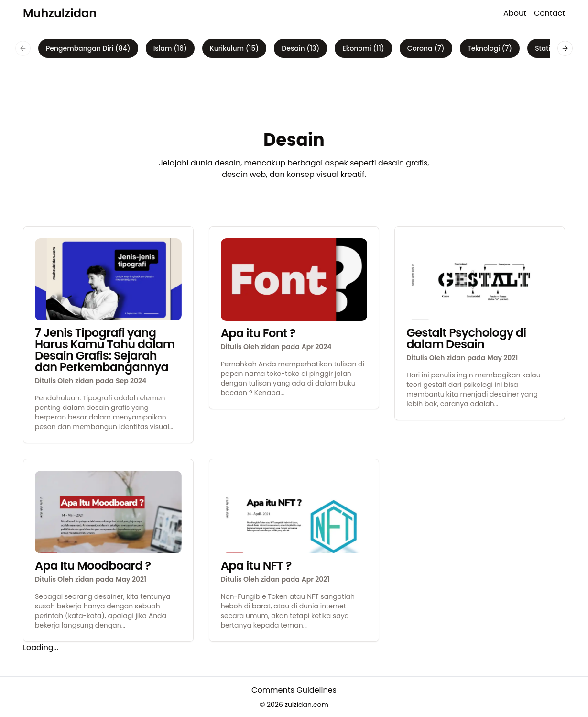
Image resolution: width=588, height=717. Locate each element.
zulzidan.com (307, 705)
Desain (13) (300, 48)
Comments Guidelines (294, 690)
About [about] (515, 13)
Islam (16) (170, 48)
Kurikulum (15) (234, 48)
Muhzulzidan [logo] (60, 13)
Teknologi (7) (490, 48)
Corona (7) (426, 48)
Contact (550, 13)
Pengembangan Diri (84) (88, 48)
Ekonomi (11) (363, 48)
